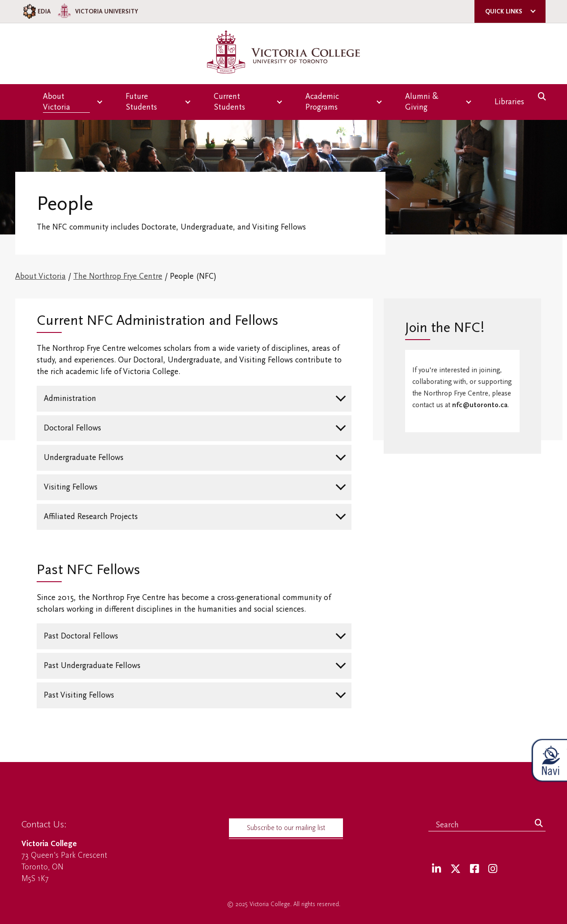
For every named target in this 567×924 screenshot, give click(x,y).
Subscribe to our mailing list (286, 828)
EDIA (36, 11)
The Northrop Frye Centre (118, 276)
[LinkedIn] (436, 869)
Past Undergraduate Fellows (92, 666)
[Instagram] (493, 869)
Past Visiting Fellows (79, 695)
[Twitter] (455, 869)
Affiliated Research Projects (91, 517)
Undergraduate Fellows (84, 458)
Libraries (509, 102)
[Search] (539, 824)
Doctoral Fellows (72, 428)
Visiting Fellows (71, 487)
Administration (70, 398)
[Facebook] (474, 869)
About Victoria (40, 276)
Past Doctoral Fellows (81, 636)
